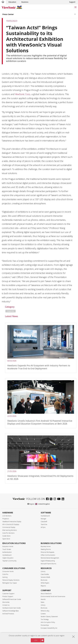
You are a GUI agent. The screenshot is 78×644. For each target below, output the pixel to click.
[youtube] (59, 499)
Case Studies (45, 574)
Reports (43, 586)
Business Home (46, 546)
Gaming (5, 577)
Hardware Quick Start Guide (11, 608)
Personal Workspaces (47, 552)
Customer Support (8, 594)
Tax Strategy (45, 619)
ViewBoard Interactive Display (12, 522)
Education (12, 2)
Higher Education (8, 558)
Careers (43, 614)
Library (43, 571)
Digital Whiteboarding (48, 561)
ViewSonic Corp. (23, 94)
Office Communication (48, 555)
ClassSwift (44, 522)
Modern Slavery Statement (49, 617)
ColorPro (5, 574)
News (42, 602)
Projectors (6, 519)
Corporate (11, 311)
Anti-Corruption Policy (48, 622)
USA (36, 640)
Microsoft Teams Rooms (48, 564)
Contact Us (6, 605)
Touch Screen (7, 549)
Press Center (8, 14)
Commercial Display (9, 527)
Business (25, 2)
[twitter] (52, 499)
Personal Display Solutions (11, 580)
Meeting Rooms (46, 549)
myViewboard (45, 516)
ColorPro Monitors (8, 533)
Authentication (7, 552)
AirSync (43, 527)
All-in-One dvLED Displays (11, 524)
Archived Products (8, 614)
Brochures (44, 580)
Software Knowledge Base (11, 611)
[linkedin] (64, 499)
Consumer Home (8, 571)
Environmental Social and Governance (53, 596)
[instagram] (55, 499)
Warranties (6, 602)
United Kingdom (42, 504)
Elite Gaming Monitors (10, 530)
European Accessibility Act (49, 628)
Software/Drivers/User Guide (12, 599)
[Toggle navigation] (75, 7)
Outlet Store (6, 536)
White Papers (45, 583)
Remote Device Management (50, 558)
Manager (44, 519)
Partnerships (45, 625)
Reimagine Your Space (10, 583)
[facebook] (48, 499)
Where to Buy (45, 611)
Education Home (8, 546)
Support (72, 2)
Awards (43, 599)
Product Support (8, 596)
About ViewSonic (46, 594)
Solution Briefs (45, 577)
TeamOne (44, 524)
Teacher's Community (9, 561)
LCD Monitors (7, 516)
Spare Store (6, 539)
